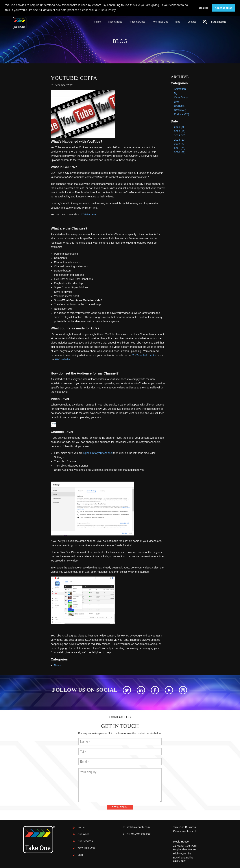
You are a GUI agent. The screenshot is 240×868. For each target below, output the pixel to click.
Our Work (83, 834)
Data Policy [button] (108, 10)
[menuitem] (98, 22)
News (57, 665)
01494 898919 (219, 22)
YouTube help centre (144, 355)
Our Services (85, 841)
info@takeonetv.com (138, 827)
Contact (192, 22)
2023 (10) (180, 140)
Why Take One (160, 22)
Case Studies (115, 22)
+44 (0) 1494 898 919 (138, 834)
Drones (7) (180, 106)
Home (98, 22)
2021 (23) (180, 148)
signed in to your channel (98, 453)
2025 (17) (180, 131)
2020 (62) (180, 152)
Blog (178, 22)
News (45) (180, 110)
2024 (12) (180, 135)
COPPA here (88, 214)
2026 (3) (179, 127)
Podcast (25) (182, 114)
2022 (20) (180, 144)
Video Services (137, 22)
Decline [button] (204, 8)
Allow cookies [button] (224, 8)
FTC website (63, 359)
